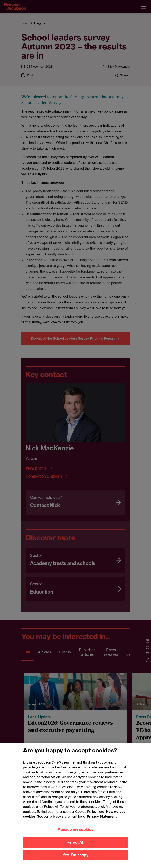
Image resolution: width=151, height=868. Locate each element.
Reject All (75, 847)
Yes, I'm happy (75, 859)
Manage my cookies (75, 834)
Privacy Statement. (102, 821)
